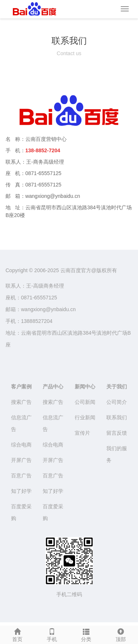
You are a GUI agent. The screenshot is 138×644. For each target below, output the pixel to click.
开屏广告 (21, 460)
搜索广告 (21, 402)
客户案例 (21, 387)
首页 (17, 634)
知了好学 (21, 491)
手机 (52, 634)
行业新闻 (85, 417)
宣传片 (82, 433)
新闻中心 (85, 387)
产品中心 (53, 387)
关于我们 (117, 387)
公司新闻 (85, 402)
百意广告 (21, 476)
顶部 (121, 634)
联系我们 (117, 417)
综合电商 (21, 445)
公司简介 (117, 402)
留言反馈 (117, 433)
